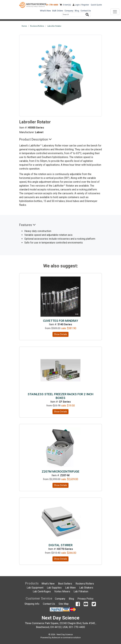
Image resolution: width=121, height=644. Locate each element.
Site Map (64, 604)
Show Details (60, 334)
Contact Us (86, 11)
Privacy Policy (85, 599)
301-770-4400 (51, 5)
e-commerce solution (71, 638)
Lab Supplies (54, 588)
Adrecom (56, 638)
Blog (77, 11)
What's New (45, 11)
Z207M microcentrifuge (61, 471)
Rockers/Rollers (85, 584)
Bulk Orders (58, 11)
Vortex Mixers (62, 591)
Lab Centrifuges (42, 591)
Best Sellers (65, 584)
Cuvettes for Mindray (61, 321)
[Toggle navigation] (115, 12)
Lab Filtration (81, 591)
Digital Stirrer (61, 545)
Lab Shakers (86, 588)
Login (76, 5)
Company (69, 11)
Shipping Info (32, 604)
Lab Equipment (35, 588)
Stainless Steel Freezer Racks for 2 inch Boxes (60, 396)
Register (85, 5)
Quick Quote (96, 5)
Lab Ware (70, 588)
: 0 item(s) (65, 5)
